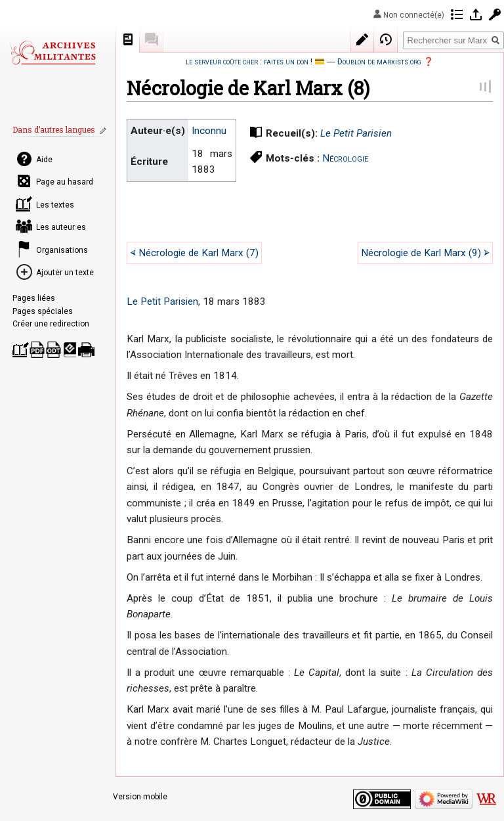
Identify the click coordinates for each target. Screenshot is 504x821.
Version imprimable (86, 350)
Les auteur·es (61, 227)
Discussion (152, 39)
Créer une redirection (51, 324)
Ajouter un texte (65, 273)
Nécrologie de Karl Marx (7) (199, 253)
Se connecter (476, 14)
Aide (44, 160)
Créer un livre (21, 350)
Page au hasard (65, 182)
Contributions (457, 14)
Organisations (62, 250)
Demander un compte (495, 14)
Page (128, 39)
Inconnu (209, 131)
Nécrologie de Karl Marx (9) (421, 253)
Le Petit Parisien (356, 133)
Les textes (55, 205)
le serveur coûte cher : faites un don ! (249, 61)
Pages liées (34, 298)
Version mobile (140, 797)
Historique (386, 39)
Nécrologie (345, 158)
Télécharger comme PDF (37, 350)
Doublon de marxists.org (379, 61)
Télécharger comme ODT (53, 350)
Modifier (362, 39)
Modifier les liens (104, 131)
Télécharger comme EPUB (70, 350)
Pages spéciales (43, 311)
